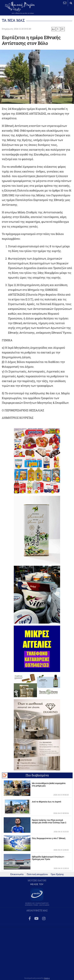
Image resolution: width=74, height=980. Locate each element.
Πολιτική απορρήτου (37, 874)
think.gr (47, 978)
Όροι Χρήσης (57, 874)
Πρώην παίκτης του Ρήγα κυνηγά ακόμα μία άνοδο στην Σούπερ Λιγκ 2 (49, 821)
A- (58, 29)
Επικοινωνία (17, 874)
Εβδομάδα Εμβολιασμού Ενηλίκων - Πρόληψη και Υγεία (48, 858)
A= (63, 29)
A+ (53, 29)
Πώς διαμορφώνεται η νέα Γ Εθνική (49, 838)
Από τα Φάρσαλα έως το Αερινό (46, 802)
